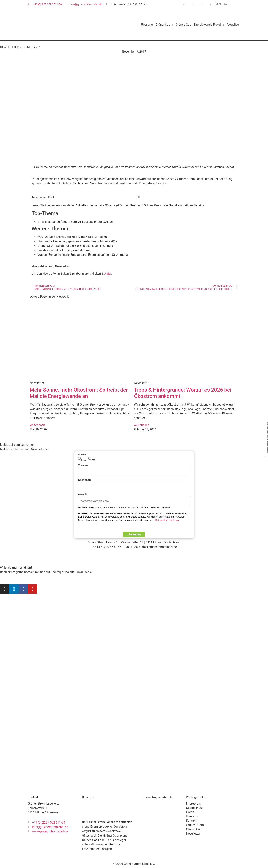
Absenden (134, 534)
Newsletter (193, 833)
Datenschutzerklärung (167, 520)
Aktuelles (233, 24)
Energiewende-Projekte (209, 24)
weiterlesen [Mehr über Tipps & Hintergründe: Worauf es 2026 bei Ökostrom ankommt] (142, 425)
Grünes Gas (183, 24)
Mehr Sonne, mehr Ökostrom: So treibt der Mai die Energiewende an (79, 393)
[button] (137, 197)
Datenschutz (194, 807)
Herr (94, 459)
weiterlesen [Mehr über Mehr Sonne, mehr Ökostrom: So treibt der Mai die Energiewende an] (37, 425)
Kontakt (191, 820)
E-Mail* (83, 494)
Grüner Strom (164, 24)
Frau (84, 459)
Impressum (194, 803)
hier (109, 273)
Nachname (85, 479)
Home (190, 812)
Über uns (147, 24)
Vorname (84, 465)
